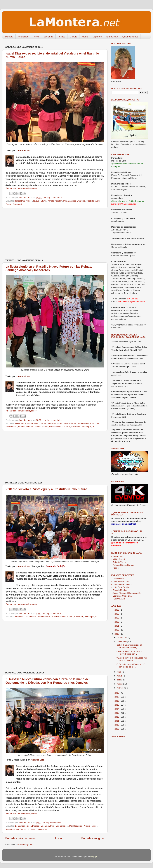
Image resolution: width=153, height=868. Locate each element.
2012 (117, 717)
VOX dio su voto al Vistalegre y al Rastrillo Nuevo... (132, 659)
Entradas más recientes (20, 838)
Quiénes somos (130, 37)
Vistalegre (87, 427)
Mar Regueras (76, 826)
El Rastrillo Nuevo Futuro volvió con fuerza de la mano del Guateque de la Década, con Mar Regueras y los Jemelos (48, 681)
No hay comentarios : (54, 198)
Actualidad (23, 37)
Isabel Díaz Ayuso (24, 201)
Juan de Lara (23, 151)
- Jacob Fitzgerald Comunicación (126, 593)
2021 (117, 626)
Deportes (97, 37)
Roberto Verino (119, 562)
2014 (117, 709)
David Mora (21, 423)
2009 (117, 729)
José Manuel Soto (86, 423)
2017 (117, 697)
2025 (117, 614)
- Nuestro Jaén (118, 599)
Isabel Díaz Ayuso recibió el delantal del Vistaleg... (129, 646)
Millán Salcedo (119, 559)
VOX (95, 427)
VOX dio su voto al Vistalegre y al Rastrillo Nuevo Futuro (46, 489)
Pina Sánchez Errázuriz (74, 201)
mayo (120, 676)
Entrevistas (112, 37)
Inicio (58, 838)
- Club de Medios (119, 590)
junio (119, 672)
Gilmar (43, 423)
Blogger (94, 857)
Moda (85, 37)
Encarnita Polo (48, 826)
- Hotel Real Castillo (120, 587)
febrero (121, 688)
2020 (117, 630)
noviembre (122, 641)
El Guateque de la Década (28, 826)
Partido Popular (55, 201)
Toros (36, 37)
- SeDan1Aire (117, 579)
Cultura (74, 37)
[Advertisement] (55, 234)
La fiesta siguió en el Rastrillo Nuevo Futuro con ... (130, 653)
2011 (117, 721)
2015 (117, 705)
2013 (117, 713)
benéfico (19, 617)
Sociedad (48, 37)
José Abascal (70, 423)
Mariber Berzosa (26, 427)
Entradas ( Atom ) (26, 845)
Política (62, 37)
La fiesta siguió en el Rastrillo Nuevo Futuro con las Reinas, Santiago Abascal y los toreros (49, 268)
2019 (117, 634)
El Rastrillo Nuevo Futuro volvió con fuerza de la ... (131, 665)
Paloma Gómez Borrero (123, 565)
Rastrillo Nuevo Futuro (60, 427)
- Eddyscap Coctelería (121, 596)
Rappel (115, 568)
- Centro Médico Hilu (121, 581)
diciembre (122, 637)
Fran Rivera (33, 423)
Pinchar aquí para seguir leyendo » (21, 188)
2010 (117, 725)
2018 (117, 693)
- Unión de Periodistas (121, 584)
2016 (117, 701)
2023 (117, 618)
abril (119, 680)
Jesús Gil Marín (55, 423)
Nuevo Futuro (40, 201)
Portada (9, 37)
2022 (117, 622)
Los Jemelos (31, 617)
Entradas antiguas (93, 838)
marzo (120, 684)
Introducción (117, 556)
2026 (117, 610)
